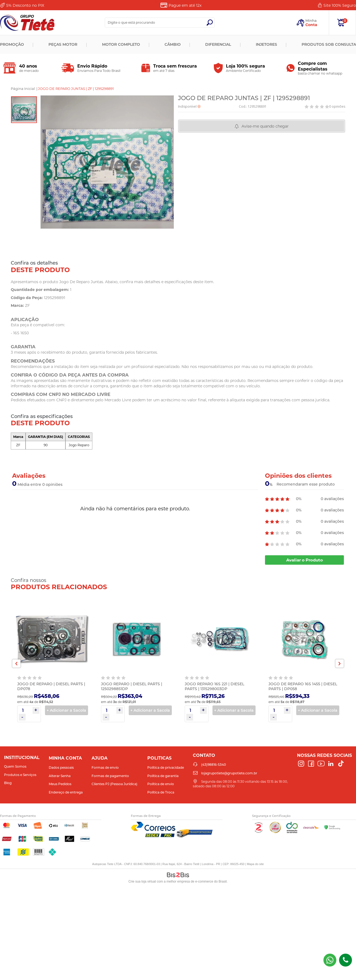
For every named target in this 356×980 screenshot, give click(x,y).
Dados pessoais (61, 768)
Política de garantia (163, 776)
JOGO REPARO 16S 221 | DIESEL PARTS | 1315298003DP (214, 686)
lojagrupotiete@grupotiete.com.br (229, 773)
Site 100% (340, 5)
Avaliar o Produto (305, 560)
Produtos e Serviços (20, 775)
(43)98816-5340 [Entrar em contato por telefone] (345, 960)
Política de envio (161, 784)
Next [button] (340, 663)
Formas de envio (105, 768)
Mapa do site (255, 864)
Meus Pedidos (60, 784)
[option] (24, 110)
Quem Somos (15, 766)
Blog (8, 783)
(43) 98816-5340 (330, 960)
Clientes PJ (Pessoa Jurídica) (114, 784)
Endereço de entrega (66, 792)
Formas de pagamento (110, 776)
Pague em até (185, 5)
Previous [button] (16, 663)
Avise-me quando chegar (265, 126)
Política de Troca (161, 792)
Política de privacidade (166, 768)
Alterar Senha (60, 776)
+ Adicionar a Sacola (66, 710)
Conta (311, 25)
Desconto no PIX (25, 5)
